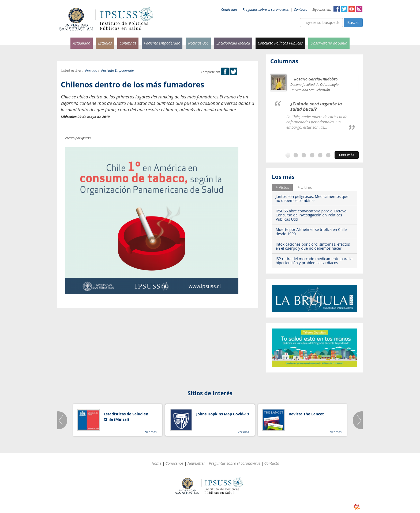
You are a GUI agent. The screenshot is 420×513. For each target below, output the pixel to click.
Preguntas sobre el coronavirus (266, 10)
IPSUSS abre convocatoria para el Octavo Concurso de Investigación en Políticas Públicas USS (311, 215)
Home (157, 463)
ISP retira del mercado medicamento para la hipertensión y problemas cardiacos (314, 261)
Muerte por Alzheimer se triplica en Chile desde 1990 (311, 231)
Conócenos (229, 10)
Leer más (346, 155)
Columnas (128, 43)
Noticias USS (198, 43)
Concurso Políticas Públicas (280, 43)
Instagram (359, 9)
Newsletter (196, 463)
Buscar (353, 22)
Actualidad (81, 43)
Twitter (344, 9)
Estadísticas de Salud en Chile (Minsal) (126, 417)
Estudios (105, 43)
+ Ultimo (305, 187)
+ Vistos (282, 187)
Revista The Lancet (306, 414)
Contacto (301, 10)
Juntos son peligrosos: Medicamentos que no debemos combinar (312, 198)
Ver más (151, 432)
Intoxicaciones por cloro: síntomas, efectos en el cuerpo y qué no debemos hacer (313, 246)
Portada (91, 70)
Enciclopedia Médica (233, 43)
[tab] (282, 187)
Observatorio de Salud (329, 43)
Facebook (337, 9)
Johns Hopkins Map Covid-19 (223, 414)
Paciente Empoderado (162, 43)
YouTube (352, 9)
